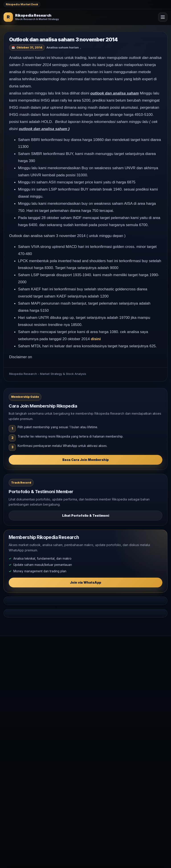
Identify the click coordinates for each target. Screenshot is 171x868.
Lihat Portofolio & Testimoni (86, 515)
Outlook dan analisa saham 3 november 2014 (63, 40)
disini (96, 339)
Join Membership (16, 723)
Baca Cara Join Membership (85, 460)
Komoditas (11, 705)
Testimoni (11, 730)
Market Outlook (15, 683)
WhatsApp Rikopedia (19, 738)
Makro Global (13, 697)
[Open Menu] (163, 17)
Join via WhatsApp (85, 582)
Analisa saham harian (63, 47)
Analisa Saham (14, 690)
